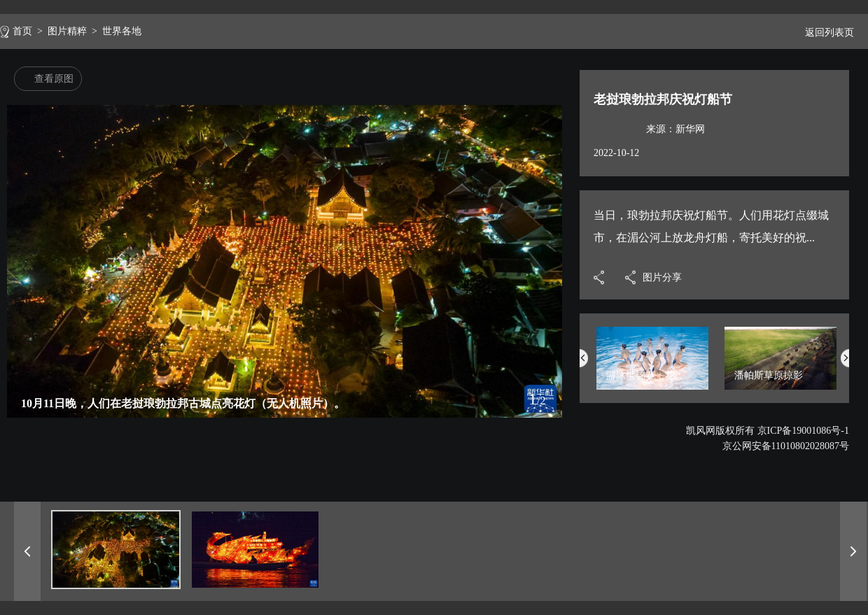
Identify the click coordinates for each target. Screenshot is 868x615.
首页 (22, 31)
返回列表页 (824, 33)
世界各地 (122, 31)
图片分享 (662, 277)
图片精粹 (67, 31)
